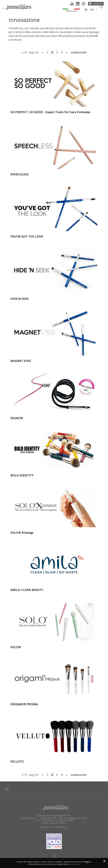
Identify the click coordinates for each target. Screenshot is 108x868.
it (86, 10)
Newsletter (97, 4)
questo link (74, 864)
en (92, 10)
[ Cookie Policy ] (59, 827)
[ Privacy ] (45, 827)
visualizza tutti (79, 52)
